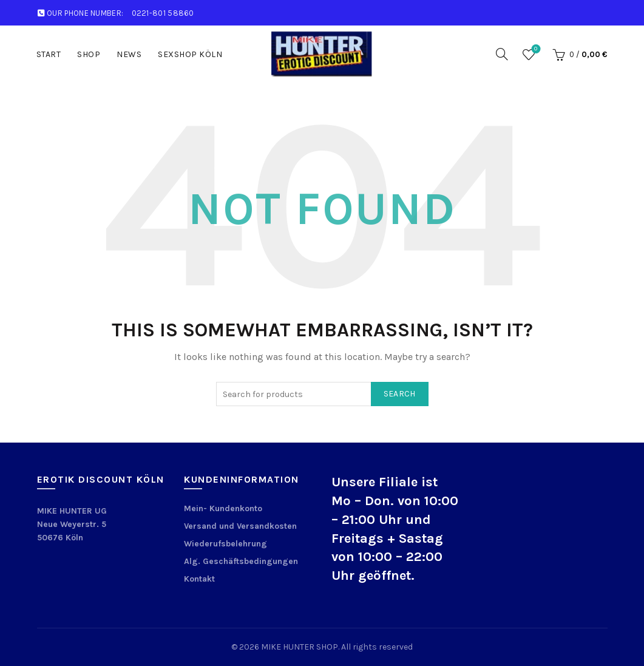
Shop (89, 54)
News (129, 54)
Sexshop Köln (190, 54)
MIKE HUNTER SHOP (300, 647)
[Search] (502, 54)
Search (400, 394)
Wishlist (534, 49)
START (49, 54)
